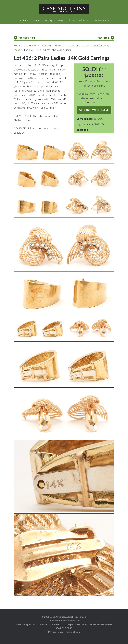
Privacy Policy (56, 632)
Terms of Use (73, 632)
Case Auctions (64, 9)
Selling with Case (94, 110)
